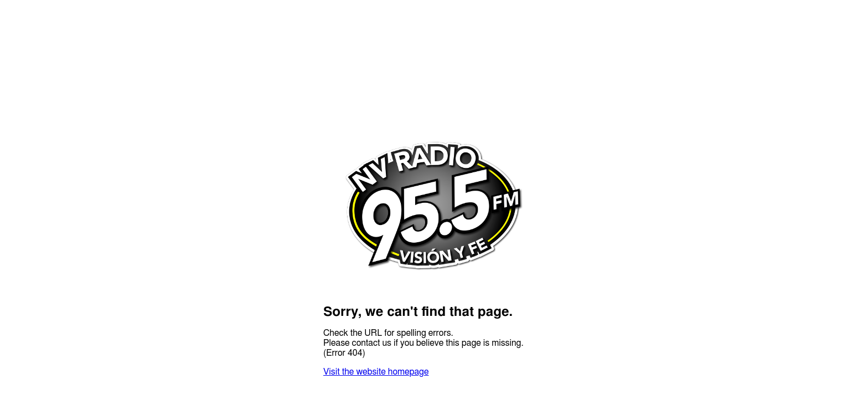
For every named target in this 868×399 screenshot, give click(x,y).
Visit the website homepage (376, 372)
